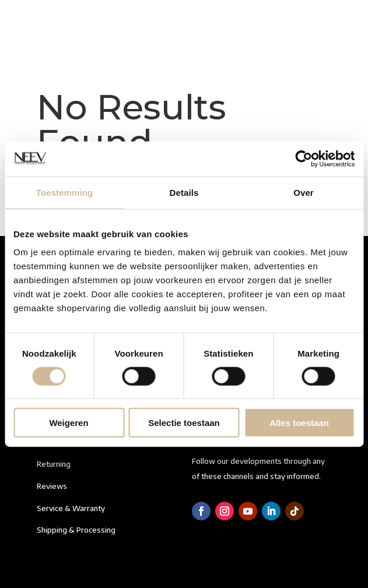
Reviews (52, 486)
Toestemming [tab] (65, 192)
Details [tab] (184, 192)
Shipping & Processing (76, 530)
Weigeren (69, 423)
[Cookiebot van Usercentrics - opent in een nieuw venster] (304, 159)
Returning (54, 464)
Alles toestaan (299, 423)
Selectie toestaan (184, 423)
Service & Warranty (71, 508)
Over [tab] (304, 192)
